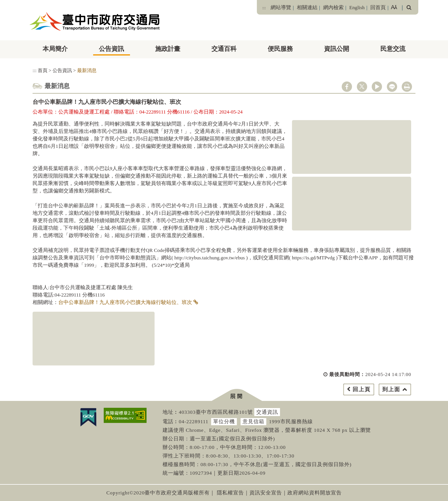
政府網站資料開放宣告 (315, 493)
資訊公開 (337, 49)
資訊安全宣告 (266, 493)
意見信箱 (253, 422)
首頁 (43, 70)
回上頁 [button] (362, 389)
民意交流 (393, 49)
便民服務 (280, 49)
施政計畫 (168, 49)
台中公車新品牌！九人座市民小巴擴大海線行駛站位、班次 (125, 302)
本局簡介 (55, 49)
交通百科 (224, 49)
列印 (407, 87)
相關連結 (307, 7)
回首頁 (378, 7)
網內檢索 (333, 7)
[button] (237, 395)
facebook (347, 87)
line (392, 87)
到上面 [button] (391, 389)
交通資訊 (267, 412)
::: (264, 8)
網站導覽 (281, 7)
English (357, 7)
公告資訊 (111, 49)
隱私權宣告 (230, 493)
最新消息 (87, 70)
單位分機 (224, 422)
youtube (377, 87)
